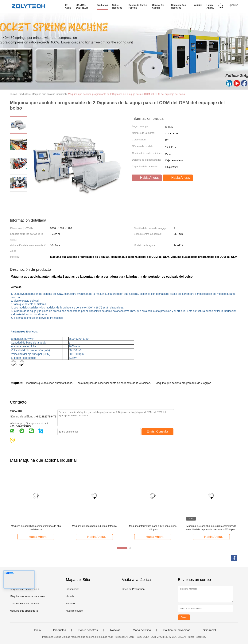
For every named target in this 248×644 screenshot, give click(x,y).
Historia (70, 596)
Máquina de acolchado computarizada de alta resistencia (36, 528)
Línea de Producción (133, 589)
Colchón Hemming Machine (25, 604)
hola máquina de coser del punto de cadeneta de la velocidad (114, 383)
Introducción (73, 589)
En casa (68, 6)
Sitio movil (209, 630)
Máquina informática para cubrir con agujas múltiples (153, 528)
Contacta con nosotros (179, 6)
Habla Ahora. (210, 6)
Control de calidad (158, 6)
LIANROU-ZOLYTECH (82, 6)
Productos (102, 5)
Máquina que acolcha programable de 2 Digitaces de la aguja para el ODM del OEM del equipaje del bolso (126, 94)
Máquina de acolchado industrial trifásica (94, 526)
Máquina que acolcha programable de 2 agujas (183, 383)
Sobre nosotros (117, 6)
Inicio (37, 630)
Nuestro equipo (74, 611)
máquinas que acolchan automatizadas (49, 383)
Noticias (198, 5)
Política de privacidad (177, 630)
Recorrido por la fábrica (138, 6)
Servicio (70, 604)
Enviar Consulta (158, 431)
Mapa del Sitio (142, 630)
